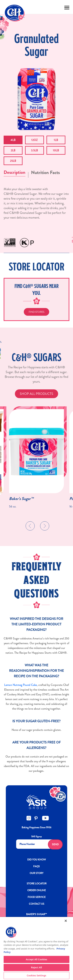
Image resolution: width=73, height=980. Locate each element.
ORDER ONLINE (36, 890)
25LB (13, 161)
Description (15, 172)
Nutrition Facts (45, 172)
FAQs (36, 866)
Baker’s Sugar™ (21, 499)
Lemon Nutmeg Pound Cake (21, 685)
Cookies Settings (37, 975)
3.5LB (35, 150)
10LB (56, 150)
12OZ (35, 140)
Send (55, 844)
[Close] (66, 921)
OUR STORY (36, 873)
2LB (13, 150)
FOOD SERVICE (37, 897)
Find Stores (36, 312)
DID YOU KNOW (37, 860)
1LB (56, 140)
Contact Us (37, 904)
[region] (36, 948)
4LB (13, 140)
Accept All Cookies (36, 959)
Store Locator (37, 883)
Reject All (36, 967)
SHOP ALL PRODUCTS (36, 394)
